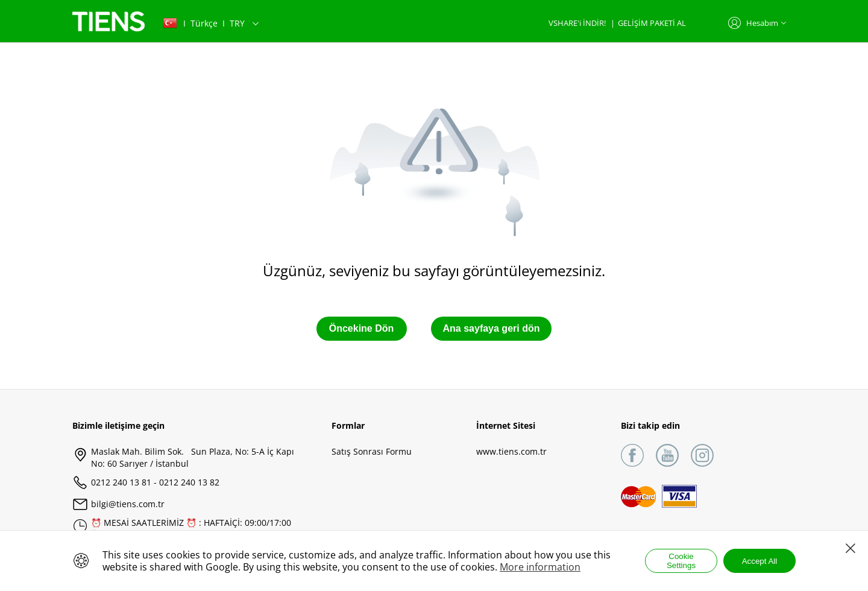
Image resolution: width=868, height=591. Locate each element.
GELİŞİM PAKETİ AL (652, 23)
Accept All (760, 561)
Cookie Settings (681, 561)
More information (540, 567)
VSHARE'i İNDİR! (578, 23)
